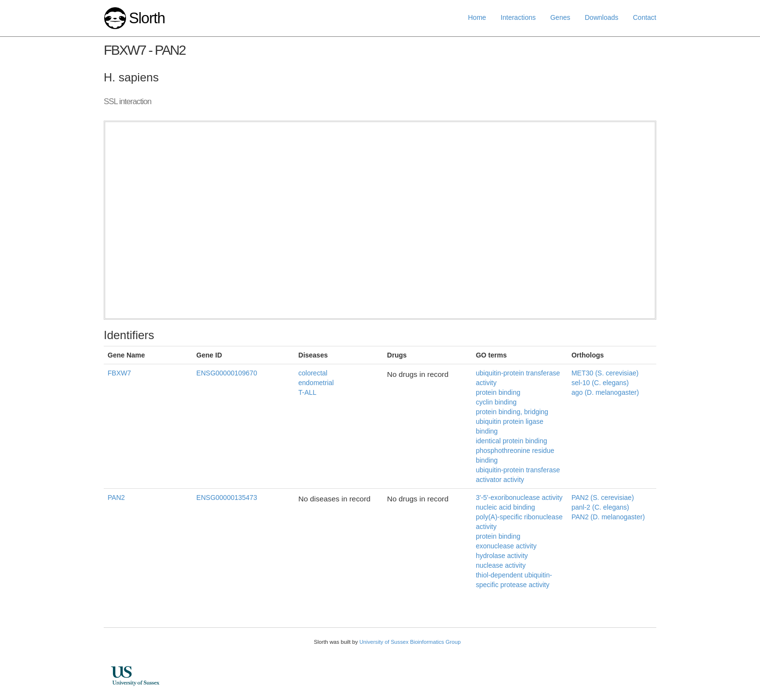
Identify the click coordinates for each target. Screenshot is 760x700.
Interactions (518, 17)
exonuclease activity (506, 546)
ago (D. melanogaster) (605, 392)
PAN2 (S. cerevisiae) (603, 498)
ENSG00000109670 (227, 373)
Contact (645, 17)
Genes (560, 17)
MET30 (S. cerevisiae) (605, 373)
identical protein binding (512, 441)
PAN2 (116, 498)
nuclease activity (501, 565)
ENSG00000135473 (227, 498)
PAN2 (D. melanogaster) (608, 517)
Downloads (601, 17)
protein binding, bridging (512, 412)
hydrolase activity (502, 556)
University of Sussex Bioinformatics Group (410, 642)
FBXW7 (119, 373)
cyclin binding (496, 402)
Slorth (147, 18)
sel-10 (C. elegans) (600, 383)
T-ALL (308, 392)
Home (477, 17)
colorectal (313, 373)
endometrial (316, 383)
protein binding (498, 392)
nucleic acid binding (506, 507)
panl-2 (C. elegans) (600, 507)
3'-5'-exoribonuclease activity (519, 498)
